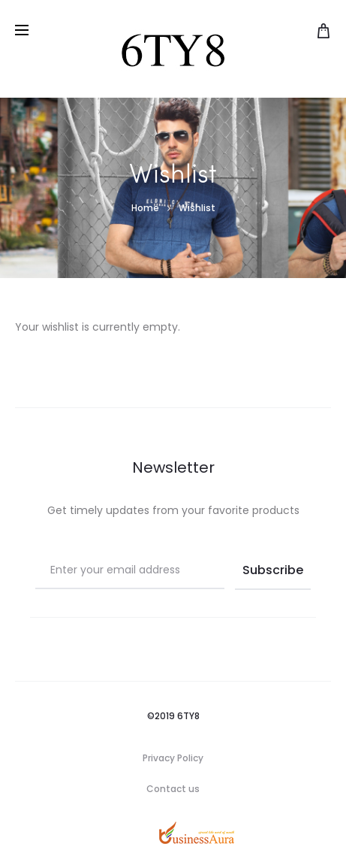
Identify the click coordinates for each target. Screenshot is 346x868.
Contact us (173, 789)
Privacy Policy (173, 758)
